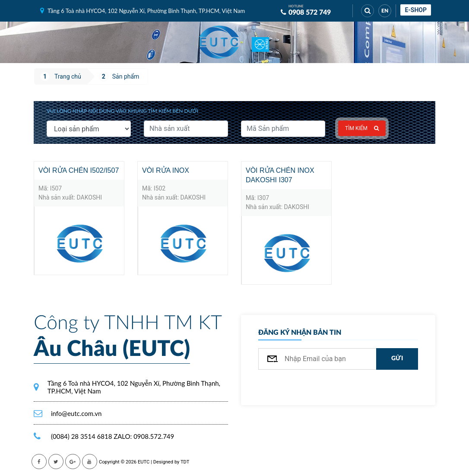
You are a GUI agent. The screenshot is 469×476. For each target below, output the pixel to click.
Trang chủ (68, 76)
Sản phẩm (126, 76)
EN (385, 11)
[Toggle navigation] (260, 42)
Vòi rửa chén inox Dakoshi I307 (280, 175)
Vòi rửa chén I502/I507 (79, 170)
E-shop (416, 10)
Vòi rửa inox (166, 170)
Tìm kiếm (362, 128)
